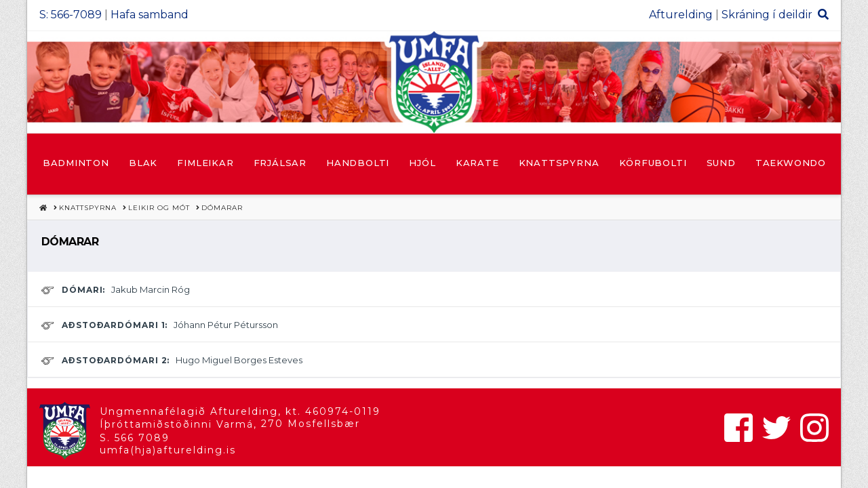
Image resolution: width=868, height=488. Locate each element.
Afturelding (681, 15)
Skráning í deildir (767, 15)
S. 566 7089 (135, 438)
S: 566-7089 (71, 15)
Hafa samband (150, 15)
